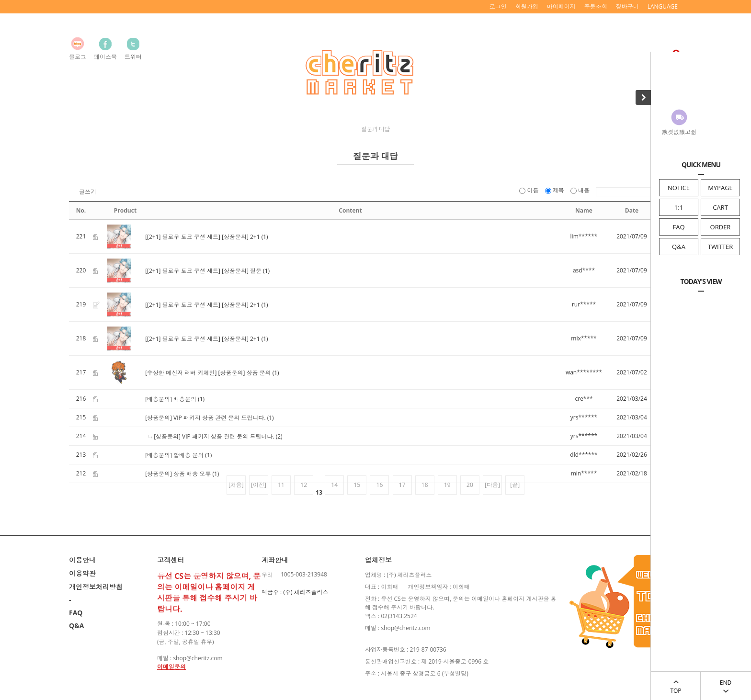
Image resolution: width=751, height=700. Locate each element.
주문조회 (596, 6)
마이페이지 (561, 6)
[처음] (236, 485)
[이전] (259, 485)
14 (334, 485)
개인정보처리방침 (96, 587)
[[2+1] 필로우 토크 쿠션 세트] (183, 237)
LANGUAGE (663, 6)
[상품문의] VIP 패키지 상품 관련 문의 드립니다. (205, 418)
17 (402, 485)
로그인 (498, 6)
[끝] (515, 485)
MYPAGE (720, 188)
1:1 (679, 207)
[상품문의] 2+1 (241, 237)
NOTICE (679, 188)
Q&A (679, 247)
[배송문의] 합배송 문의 (174, 455)
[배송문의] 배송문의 (171, 399)
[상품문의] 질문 (242, 271)
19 (447, 485)
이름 (529, 190)
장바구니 (627, 6)
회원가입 (527, 6)
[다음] (492, 485)
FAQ (678, 227)
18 (425, 485)
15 (357, 485)
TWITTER (720, 247)
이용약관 (82, 573)
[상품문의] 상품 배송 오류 (178, 474)
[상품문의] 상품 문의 (244, 373)
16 (380, 485)
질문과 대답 (375, 129)
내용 (581, 190)
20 (470, 485)
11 (281, 485)
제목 (555, 190)
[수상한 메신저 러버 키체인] (181, 373)
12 (304, 485)
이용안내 (82, 560)
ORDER (721, 227)
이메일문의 (171, 667)
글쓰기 (88, 192)
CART (720, 207)
